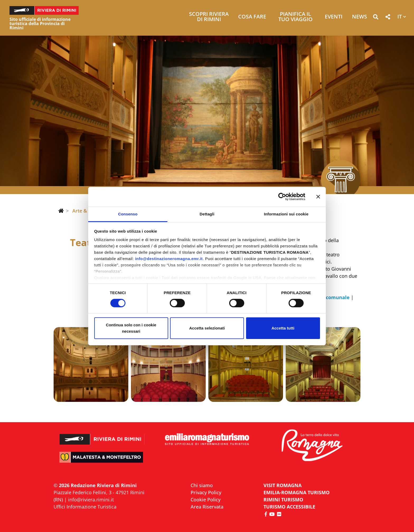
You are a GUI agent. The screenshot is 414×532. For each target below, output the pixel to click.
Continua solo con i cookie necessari (131, 328)
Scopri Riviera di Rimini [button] (209, 17)
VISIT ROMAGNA (283, 485)
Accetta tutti (283, 328)
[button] (376, 18)
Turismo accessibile (289, 507)
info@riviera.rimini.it (91, 500)
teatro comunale (330, 297)
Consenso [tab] (128, 214)
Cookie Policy (206, 500)
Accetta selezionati (207, 328)
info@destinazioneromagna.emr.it (169, 258)
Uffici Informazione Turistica (85, 507)
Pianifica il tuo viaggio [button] (295, 17)
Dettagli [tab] (207, 214)
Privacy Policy (206, 492)
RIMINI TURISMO (283, 500)
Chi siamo (202, 485)
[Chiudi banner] (318, 197)
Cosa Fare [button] (252, 17)
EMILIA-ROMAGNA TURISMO (297, 492)
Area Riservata (207, 507)
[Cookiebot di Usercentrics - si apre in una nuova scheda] (282, 197)
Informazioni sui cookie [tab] (286, 214)
